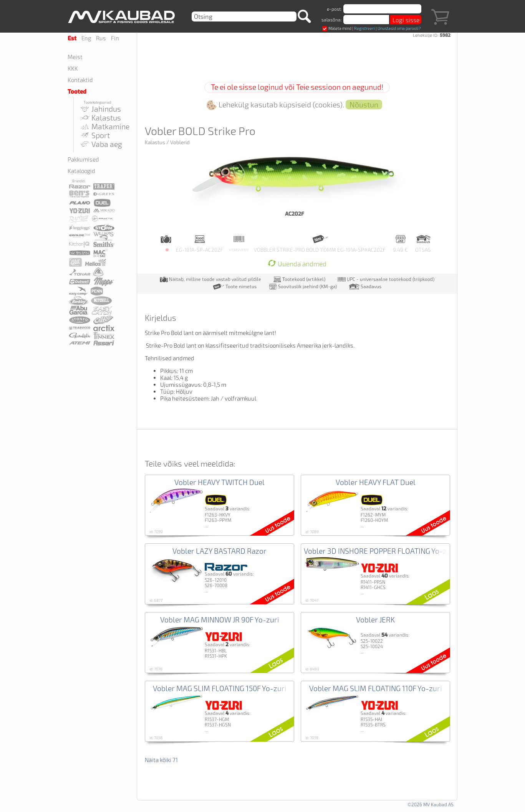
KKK (73, 68)
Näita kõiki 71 (161, 760)
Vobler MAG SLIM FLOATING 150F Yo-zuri (220, 688)
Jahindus (100, 109)
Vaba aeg (101, 144)
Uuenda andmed (297, 264)
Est (72, 38)
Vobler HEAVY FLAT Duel (376, 482)
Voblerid (180, 142)
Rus (101, 38)
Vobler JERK (375, 620)
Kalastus (100, 118)
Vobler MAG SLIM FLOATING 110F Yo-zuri (376, 688)
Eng (86, 38)
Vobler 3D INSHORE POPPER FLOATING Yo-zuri (380, 551)
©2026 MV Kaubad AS (431, 804)
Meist (75, 57)
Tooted (77, 92)
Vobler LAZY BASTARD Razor (219, 551)
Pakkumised (83, 159)
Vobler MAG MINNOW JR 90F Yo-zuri (220, 620)
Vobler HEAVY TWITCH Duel (219, 482)
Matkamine (104, 126)
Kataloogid (81, 171)
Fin (115, 38)
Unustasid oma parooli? (399, 28)
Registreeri (364, 28)
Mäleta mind (337, 28)
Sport (94, 135)
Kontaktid (80, 80)
